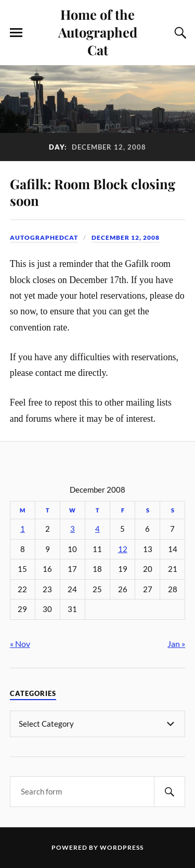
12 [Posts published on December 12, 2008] (123, 549)
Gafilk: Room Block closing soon (93, 192)
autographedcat (44, 237)
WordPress (122, 847)
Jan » (176, 644)
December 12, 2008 (126, 237)
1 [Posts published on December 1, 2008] (23, 529)
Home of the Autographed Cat (98, 32)
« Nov (20, 644)
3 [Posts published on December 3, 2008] (73, 529)
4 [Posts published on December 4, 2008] (97, 529)
